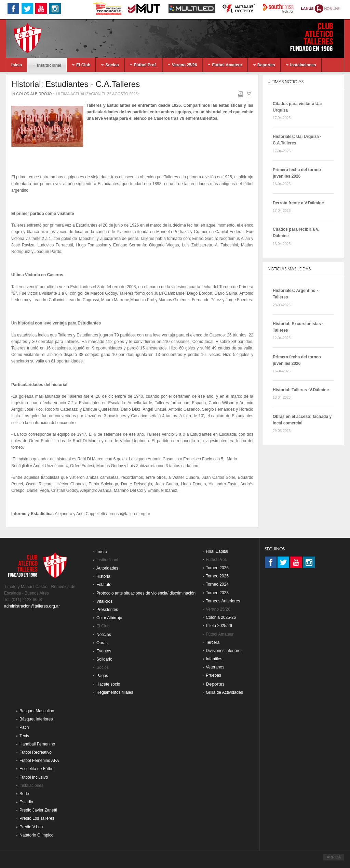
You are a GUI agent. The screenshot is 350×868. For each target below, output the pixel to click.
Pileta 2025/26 (219, 626)
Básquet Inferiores (36, 719)
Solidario (104, 659)
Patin (24, 727)
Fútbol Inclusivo (34, 777)
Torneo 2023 (217, 593)
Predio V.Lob (31, 827)
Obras (102, 643)
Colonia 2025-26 (221, 617)
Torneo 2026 (217, 568)
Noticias (104, 635)
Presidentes (107, 610)
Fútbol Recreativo (36, 752)
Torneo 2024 (217, 584)
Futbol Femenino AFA (39, 761)
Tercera (213, 642)
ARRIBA (334, 857)
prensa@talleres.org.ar (129, 514)
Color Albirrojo (34, 94)
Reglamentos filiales (115, 692)
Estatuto (104, 585)
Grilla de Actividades (224, 692)
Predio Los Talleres (37, 818)
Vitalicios (104, 601)
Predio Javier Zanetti (38, 810)
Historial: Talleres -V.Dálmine (301, 390)
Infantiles (214, 659)
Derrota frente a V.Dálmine (298, 203)
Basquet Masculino (37, 711)
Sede (24, 794)
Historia (103, 576)
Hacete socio (108, 684)
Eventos (104, 651)
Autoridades (107, 568)
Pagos (102, 676)
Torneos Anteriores (223, 601)
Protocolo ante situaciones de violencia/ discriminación (146, 593)
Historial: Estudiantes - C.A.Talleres (76, 84)
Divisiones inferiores (224, 651)
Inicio (102, 552)
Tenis (24, 736)
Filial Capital (217, 551)
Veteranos (215, 667)
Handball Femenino (37, 744)
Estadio (26, 802)
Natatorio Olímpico (36, 835)
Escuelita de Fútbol (37, 769)
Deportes (215, 684)
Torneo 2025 (217, 576)
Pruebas (213, 675)
